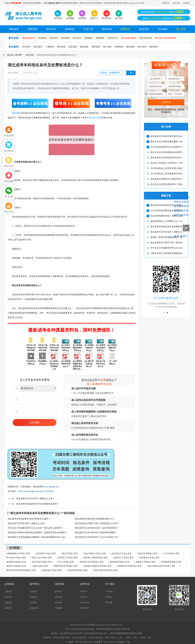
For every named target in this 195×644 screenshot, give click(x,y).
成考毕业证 (85, 603)
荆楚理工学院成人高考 (145, 562)
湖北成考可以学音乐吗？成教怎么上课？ (35, 499)
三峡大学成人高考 (40, 566)
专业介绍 (88, 29)
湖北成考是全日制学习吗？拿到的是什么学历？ (97, 523)
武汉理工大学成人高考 (68, 558)
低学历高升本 (181, 215)
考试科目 (33, 597)
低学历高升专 (181, 211)
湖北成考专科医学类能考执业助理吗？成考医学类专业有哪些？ (37, 533)
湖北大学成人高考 (70, 553)
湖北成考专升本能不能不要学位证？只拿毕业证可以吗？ (168, 136)
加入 (131, 73)
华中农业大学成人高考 (16, 558)
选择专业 (8, 608)
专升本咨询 (181, 193)
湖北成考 (16, 113)
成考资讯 (32, 29)
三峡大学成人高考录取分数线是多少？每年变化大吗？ (168, 253)
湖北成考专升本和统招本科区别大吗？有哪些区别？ (168, 158)
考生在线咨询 (181, 187)
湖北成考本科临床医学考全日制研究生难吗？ (37, 504)
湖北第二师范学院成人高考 (96, 558)
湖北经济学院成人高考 (147, 553)
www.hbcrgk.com (51, 487)
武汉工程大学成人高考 (42, 562)
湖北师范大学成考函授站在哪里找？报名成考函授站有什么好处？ (38, 537)
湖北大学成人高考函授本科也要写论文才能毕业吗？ (168, 152)
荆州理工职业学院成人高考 (92, 562)
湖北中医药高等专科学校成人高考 (21, 570)
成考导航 (176, 3)
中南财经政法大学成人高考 (18, 553)
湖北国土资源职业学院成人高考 (98, 566)
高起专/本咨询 (181, 197)
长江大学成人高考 (66, 562)
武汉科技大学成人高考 (46, 553)
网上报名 (181, 29)
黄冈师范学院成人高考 (120, 562)
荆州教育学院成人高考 (171, 562)
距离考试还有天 (164, 18)
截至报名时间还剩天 (164, 12)
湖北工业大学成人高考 (42, 558)
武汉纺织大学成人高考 (122, 553)
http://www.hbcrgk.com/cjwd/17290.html (36, 491)
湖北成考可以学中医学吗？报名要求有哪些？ (96, 533)
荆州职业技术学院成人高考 (66, 566)
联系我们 (109, 597)
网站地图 (109, 603)
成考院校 (70, 29)
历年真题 (163, 29)
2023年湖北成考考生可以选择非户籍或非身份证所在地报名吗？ (168, 147)
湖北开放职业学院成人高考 (106, 570)
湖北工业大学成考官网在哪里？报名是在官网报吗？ (168, 142)
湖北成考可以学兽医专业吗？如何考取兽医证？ (97, 528)
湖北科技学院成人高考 (78, 570)
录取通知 (58, 608)
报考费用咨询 (181, 206)
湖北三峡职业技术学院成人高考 (161, 566)
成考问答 (144, 29)
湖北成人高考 (95, 118)
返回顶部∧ (181, 236)
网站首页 (14, 29)
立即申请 (166, 102)
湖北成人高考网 (14, 55)
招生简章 (51, 29)
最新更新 (166, 3)
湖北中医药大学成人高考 (95, 553)
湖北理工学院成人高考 (16, 566)
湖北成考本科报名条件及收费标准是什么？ (95, 519)
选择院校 (8, 603)
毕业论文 (84, 597)
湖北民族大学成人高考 (52, 570)
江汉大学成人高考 (171, 553)
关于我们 (109, 592)
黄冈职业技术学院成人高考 (129, 566)
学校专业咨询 (181, 202)
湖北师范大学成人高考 (149, 558)
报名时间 (107, 29)
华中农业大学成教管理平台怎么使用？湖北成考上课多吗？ (35, 528)
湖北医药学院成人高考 (16, 562)
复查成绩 (58, 603)
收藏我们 (187, 3)
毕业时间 (84, 592)
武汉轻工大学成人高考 (124, 558)
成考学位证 (85, 608)
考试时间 (33, 592)
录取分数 (58, 597)
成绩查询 (125, 29)
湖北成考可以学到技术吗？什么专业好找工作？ (97, 537)
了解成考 (8, 592)
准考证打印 (34, 608)
